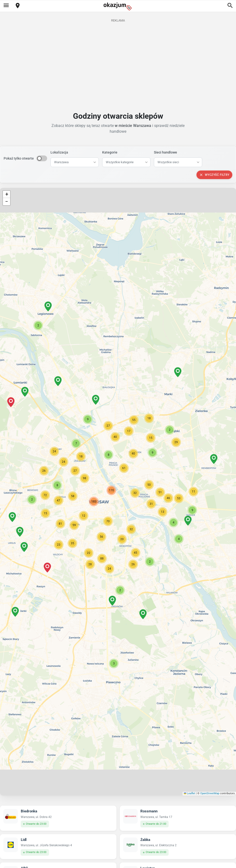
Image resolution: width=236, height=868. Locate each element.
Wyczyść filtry (214, 175)
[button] (135, 493)
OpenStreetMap (210, 793)
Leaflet (190, 793)
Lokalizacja (59, 152)
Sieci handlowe (165, 152)
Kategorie (110, 152)
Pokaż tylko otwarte (19, 158)
